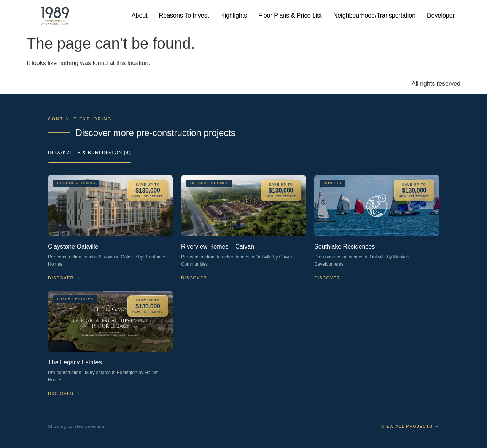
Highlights (234, 15)
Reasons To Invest (184, 15)
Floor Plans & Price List (290, 15)
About (140, 15)
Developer (441, 15)
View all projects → (410, 426)
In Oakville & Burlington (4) (89, 153)
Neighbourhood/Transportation (374, 15)
